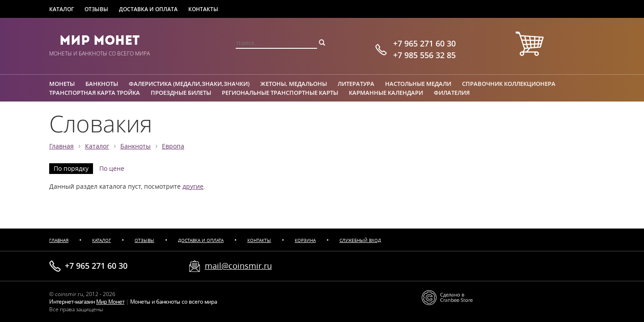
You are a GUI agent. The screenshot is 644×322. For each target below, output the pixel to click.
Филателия (452, 93)
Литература (356, 84)
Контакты (203, 9)
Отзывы (96, 9)
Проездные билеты (181, 93)
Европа (173, 146)
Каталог (61, 9)
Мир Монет (100, 40)
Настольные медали (418, 84)
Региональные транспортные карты (280, 93)
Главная (61, 146)
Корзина (305, 240)
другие (193, 186)
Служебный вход (360, 240)
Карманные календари (386, 93)
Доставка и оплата (148, 9)
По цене (112, 169)
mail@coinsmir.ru (238, 266)
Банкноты (102, 84)
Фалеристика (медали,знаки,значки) (189, 84)
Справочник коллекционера (509, 84)
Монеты (62, 84)
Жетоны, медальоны (294, 84)
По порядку (71, 169)
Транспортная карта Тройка (95, 93)
